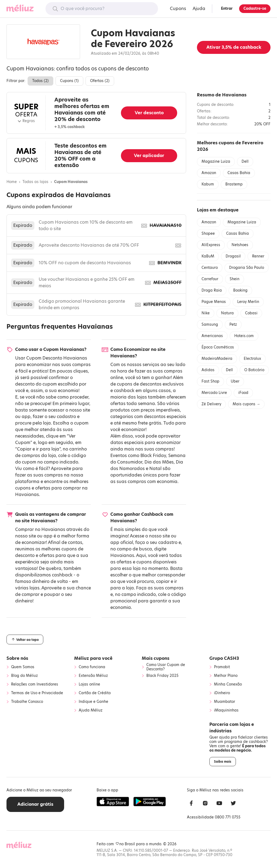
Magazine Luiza (216, 161)
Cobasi (251, 313)
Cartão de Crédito (95, 693)
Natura (227, 313)
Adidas (208, 370)
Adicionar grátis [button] (35, 804)
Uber (235, 381)
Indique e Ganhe (93, 702)
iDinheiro (222, 693)
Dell (245, 161)
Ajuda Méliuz (91, 710)
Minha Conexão (228, 684)
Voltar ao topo (25, 639)
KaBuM (208, 256)
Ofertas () (100, 81)
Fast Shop (210, 381)
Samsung (210, 324)
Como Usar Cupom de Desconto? (166, 667)
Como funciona (92, 667)
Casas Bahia (239, 173)
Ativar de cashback (234, 47)
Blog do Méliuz (24, 676)
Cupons (178, 9)
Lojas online (89, 684)
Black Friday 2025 (162, 676)
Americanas (212, 336)
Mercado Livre (214, 393)
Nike (206, 313)
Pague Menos (214, 302)
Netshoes (240, 245)
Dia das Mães (159, 462)
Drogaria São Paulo (247, 268)
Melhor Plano (226, 676)
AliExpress (211, 245)
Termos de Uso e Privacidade (37, 693)
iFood (243, 393)
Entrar (227, 9)
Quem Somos (23, 667)
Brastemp (234, 184)
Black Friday (153, 456)
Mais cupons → (246, 404)
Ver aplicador (149, 156)
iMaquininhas (226, 710)
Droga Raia (212, 290)
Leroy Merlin (248, 302)
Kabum (208, 184)
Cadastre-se (255, 9)
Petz (233, 324)
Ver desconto (149, 113)
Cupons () (69, 81)
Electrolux (252, 359)
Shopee (208, 234)
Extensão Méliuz (93, 676)
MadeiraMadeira (217, 359)
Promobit (222, 667)
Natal (155, 469)
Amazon (209, 173)
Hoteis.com (244, 336)
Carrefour (210, 279)
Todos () (40, 81)
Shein (235, 279)
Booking (240, 290)
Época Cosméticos (218, 347)
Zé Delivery (211, 404)
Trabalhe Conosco (27, 702)
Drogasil (233, 256)
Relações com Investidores (35, 684)
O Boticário (254, 370)
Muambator (225, 702)
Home (12, 182)
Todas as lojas (35, 182)
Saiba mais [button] (223, 762)
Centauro (210, 268)
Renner (258, 256)
